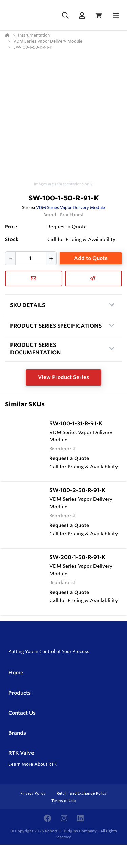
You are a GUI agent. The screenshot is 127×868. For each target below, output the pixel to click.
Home (16, 673)
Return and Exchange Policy (82, 793)
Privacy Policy (33, 793)
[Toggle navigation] (116, 15)
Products (20, 693)
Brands (17, 733)
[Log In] (82, 15)
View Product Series (63, 377)
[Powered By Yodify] (63, 857)
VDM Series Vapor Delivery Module (70, 207)
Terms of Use (63, 801)
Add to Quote (91, 258)
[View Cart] (98, 15)
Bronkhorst (72, 215)
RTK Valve (21, 753)
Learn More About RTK (33, 764)
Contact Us (22, 713)
